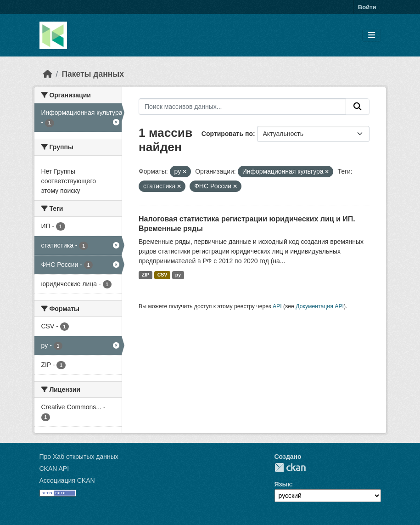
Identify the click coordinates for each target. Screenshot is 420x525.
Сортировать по (227, 134)
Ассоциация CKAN (67, 480)
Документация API (320, 306)
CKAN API (54, 469)
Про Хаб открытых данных (79, 457)
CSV (162, 275)
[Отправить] (358, 107)
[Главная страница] (48, 74)
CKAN (290, 467)
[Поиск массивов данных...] (242, 107)
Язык (283, 484)
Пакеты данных (93, 74)
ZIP (146, 275)
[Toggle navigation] (372, 36)
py (178, 275)
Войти (367, 7)
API (277, 306)
